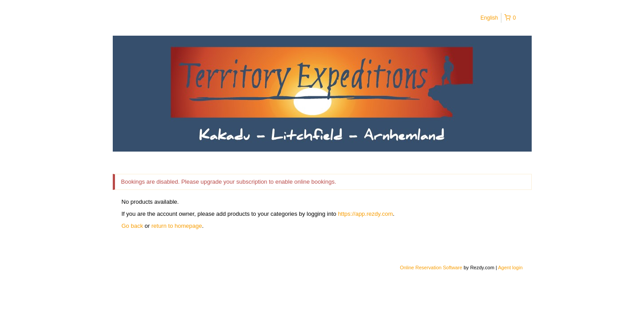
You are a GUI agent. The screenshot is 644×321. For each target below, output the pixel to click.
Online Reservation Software (431, 267)
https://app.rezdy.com (365, 214)
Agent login (510, 267)
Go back (132, 226)
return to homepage (177, 226)
